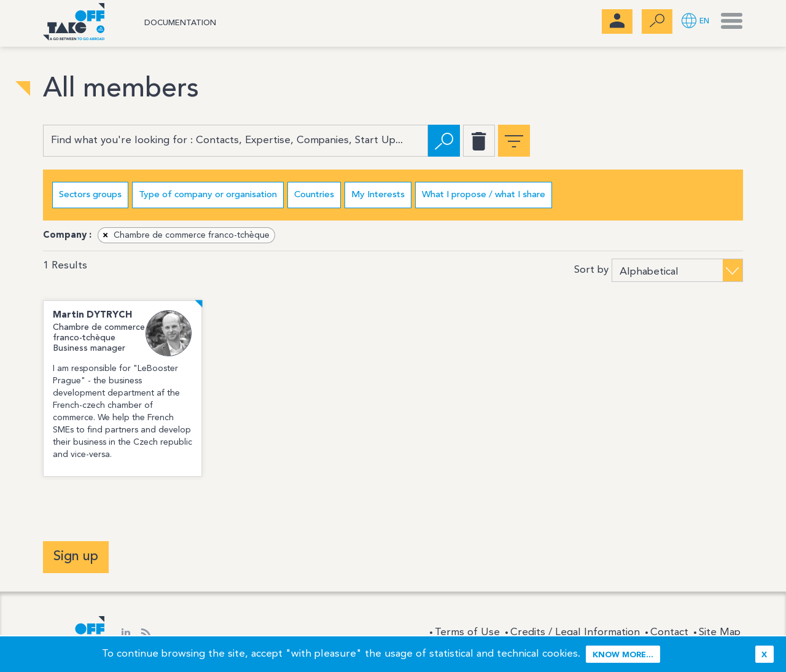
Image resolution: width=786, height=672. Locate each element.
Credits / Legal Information (575, 632)
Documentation (180, 23)
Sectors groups (90, 195)
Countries (314, 195)
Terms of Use (467, 632)
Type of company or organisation (208, 195)
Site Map (720, 632)
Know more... (623, 655)
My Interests (378, 195)
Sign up (76, 557)
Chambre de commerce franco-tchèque (184, 235)
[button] (695, 22)
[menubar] (617, 21)
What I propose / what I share (484, 195)
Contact (669, 632)
